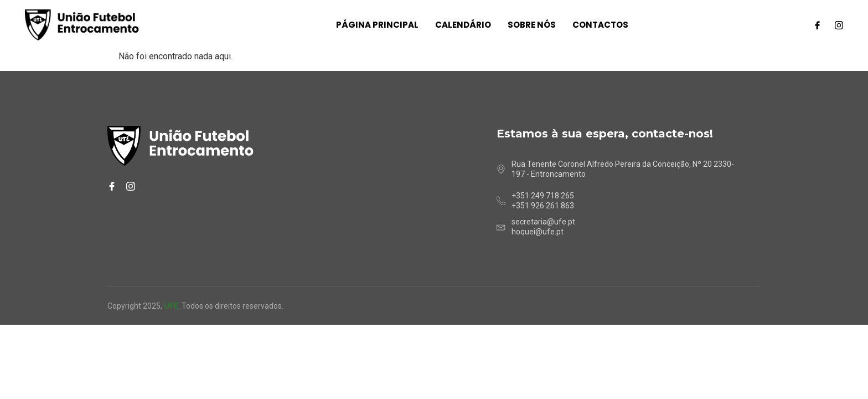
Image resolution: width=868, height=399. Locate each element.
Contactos (600, 25)
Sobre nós (532, 25)
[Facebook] (817, 25)
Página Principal (377, 25)
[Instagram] (839, 25)
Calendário (463, 25)
